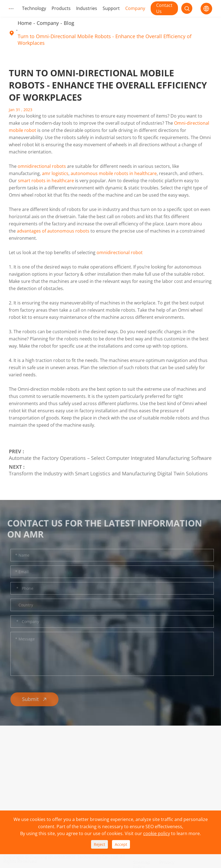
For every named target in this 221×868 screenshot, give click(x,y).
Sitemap (142, 860)
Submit (36, 699)
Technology (34, 8)
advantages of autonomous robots (53, 231)
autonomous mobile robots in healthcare (114, 173)
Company (135, 8)
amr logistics (55, 173)
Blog (69, 23)
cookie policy (157, 833)
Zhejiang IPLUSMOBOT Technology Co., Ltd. (77, 857)
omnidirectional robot (120, 252)
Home (25, 23)
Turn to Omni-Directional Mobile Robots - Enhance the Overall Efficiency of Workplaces (105, 40)
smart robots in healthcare (46, 181)
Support (111, 8)
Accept (121, 844)
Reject (99, 844)
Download (62, 769)
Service (59, 778)
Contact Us (164, 8)
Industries (87, 8)
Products (61, 8)
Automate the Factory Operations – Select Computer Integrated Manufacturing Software (110, 457)
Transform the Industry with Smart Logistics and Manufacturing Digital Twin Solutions (108, 472)
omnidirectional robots (42, 166)
